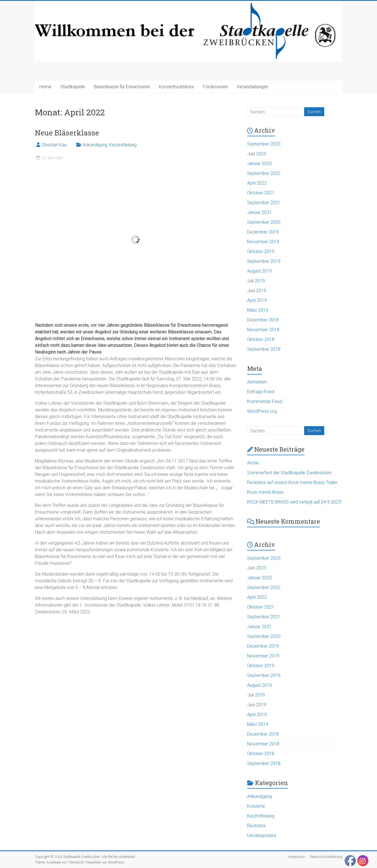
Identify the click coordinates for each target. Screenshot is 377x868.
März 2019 (258, 310)
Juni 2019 (257, 291)
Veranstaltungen (253, 87)
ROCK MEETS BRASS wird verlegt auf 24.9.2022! (294, 502)
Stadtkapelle (73, 87)
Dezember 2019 (263, 232)
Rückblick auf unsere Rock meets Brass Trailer (292, 482)
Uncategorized (262, 835)
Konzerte (256, 806)
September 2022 (264, 173)
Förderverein (215, 87)
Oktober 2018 (261, 339)
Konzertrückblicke (176, 87)
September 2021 (264, 203)
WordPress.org (262, 411)
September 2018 (264, 349)
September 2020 (264, 222)
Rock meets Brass (265, 492)
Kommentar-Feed (265, 401)
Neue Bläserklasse (67, 133)
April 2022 (257, 183)
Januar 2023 (259, 164)
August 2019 (259, 271)
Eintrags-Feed (261, 392)
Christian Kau (54, 145)
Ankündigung (95, 145)
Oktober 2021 (261, 193)
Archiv (253, 463)
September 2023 (264, 144)
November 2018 (263, 330)
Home (45, 87)
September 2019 (264, 261)
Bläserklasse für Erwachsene (122, 87)
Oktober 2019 (261, 251)
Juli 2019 (256, 281)
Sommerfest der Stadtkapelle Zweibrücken (289, 473)
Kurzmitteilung (123, 145)
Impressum (297, 857)
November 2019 (263, 242)
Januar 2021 (259, 212)
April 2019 (257, 300)
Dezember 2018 (263, 320)
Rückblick (256, 826)
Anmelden (257, 382)
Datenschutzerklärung (326, 857)
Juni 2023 (257, 154)
